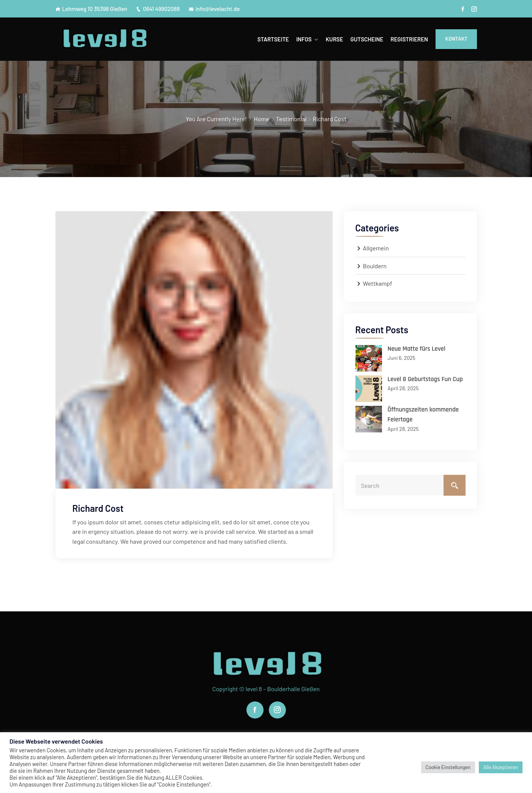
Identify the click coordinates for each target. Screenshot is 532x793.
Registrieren (409, 39)
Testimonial (291, 119)
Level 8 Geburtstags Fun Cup (425, 379)
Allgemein (376, 248)
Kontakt (456, 39)
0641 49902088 (158, 9)
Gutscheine (367, 39)
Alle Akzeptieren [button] (501, 767)
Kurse (335, 39)
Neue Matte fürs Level (417, 349)
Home (261, 119)
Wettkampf (378, 283)
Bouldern (375, 266)
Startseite (273, 39)
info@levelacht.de (214, 9)
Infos (304, 39)
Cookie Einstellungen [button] (448, 767)
